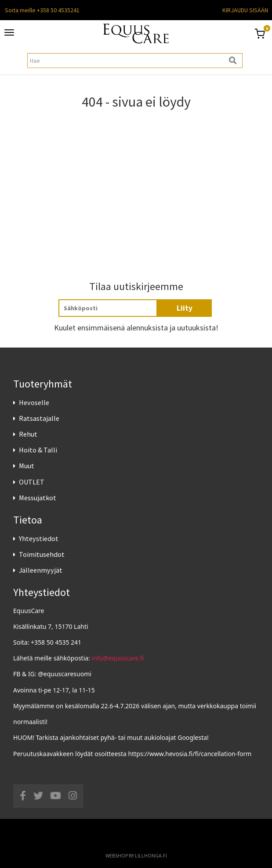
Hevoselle (34, 402)
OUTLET (32, 482)
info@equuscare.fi (118, 658)
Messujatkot (38, 498)
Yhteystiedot (39, 538)
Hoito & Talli (38, 450)
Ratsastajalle (39, 418)
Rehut (28, 434)
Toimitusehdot (42, 554)
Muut (27, 466)
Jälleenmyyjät (41, 570)
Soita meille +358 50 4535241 (42, 10)
